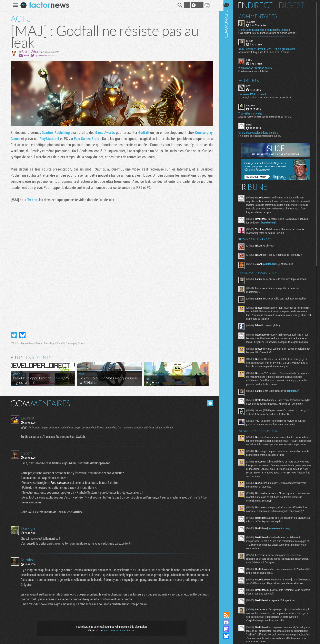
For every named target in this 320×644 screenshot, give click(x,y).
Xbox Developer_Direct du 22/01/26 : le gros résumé (270, 49)
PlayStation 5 (49, 139)
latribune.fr (296, 391)
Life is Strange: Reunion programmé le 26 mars (267, 30)
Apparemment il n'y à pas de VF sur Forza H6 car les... (268, 52)
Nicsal (252, 124)
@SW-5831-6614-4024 (44, 55)
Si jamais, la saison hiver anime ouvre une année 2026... (269, 97)
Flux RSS (229, 615)
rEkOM (252, 60)
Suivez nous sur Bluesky (229, 636)
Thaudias (254, 22)
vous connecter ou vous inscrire (118, 630)
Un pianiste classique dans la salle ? (261, 132)
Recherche (180, 5)
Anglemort (254, 105)
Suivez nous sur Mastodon (229, 629)
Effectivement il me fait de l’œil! (257, 71)
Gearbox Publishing (55, 132)
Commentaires (261, 16)
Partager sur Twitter (13, 335)
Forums (252, 80)
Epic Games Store (86, 139)
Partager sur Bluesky (22, 335)
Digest (295, 5)
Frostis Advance (31, 51)
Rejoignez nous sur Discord (229, 622)
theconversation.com (282, 535)
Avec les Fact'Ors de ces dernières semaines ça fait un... (268, 116)
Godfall (143, 132)
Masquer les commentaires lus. (209, 403)
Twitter (32, 200)
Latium (253, 41)
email (26, 55)
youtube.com (282, 222)
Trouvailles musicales (253, 113)
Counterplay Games (74, 343)
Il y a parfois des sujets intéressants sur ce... (263, 135)
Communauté (229, 302)
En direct (258, 5)
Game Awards (104, 132)
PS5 (12, 343)
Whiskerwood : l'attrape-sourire (258, 68)
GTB (251, 86)
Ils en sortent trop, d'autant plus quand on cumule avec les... (271, 33)
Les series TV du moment (255, 94)
